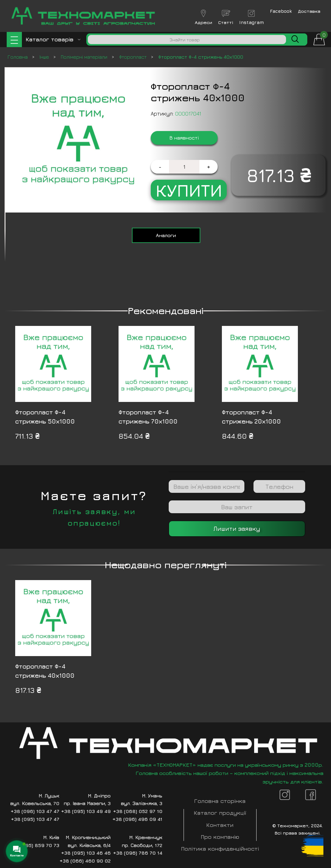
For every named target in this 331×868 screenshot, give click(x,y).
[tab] (166, 235)
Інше (45, 57)
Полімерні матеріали (85, 57)
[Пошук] (187, 40)
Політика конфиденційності (220, 849)
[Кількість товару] (184, 167)
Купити (189, 190)
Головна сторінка (220, 801)
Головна (18, 57)
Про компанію (220, 837)
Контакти (220, 825)
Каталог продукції (220, 813)
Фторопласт (133, 57)
